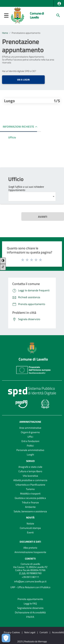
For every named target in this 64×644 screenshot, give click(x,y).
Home (5, 33)
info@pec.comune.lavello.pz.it (30, 581)
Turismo (30, 489)
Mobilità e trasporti (30, 494)
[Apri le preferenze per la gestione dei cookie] (6, 638)
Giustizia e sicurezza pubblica (30, 498)
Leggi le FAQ (30, 603)
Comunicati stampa (30, 528)
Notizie (30, 524)
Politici (30, 446)
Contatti (30, 559)
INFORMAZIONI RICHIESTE (18, 127)
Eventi (30, 532)
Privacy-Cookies (12, 632)
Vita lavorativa (30, 476)
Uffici (30, 437)
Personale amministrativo (30, 450)
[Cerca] (58, 15)
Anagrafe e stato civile (30, 467)
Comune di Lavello (37, 15)
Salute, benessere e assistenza (30, 511)
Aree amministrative (30, 428)
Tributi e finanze (30, 502)
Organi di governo (30, 432)
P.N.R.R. (30, 617)
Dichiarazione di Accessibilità (30, 612)
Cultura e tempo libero (30, 471)
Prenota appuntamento (30, 599)
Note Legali (30, 632)
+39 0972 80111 (30, 577)
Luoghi (30, 454)
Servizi (30, 461)
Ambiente (30, 507)
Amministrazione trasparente (30, 552)
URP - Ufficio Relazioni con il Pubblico (30, 587)
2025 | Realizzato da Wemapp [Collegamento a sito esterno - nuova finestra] (32, 642)
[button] (59, 4)
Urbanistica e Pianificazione (30, 485)
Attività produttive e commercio (30, 480)
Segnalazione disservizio (30, 608)
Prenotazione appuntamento (26, 33)
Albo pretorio (30, 548)
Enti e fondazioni (30, 441)
